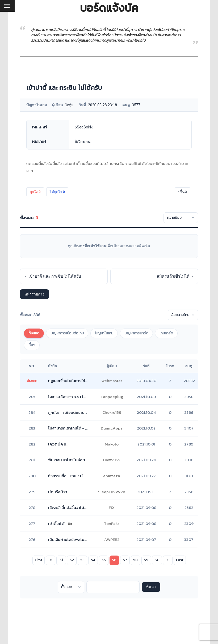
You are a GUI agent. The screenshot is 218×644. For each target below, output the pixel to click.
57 (125, 560)
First (39, 560)
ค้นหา (151, 588)
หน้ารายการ (34, 294)
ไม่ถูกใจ (57, 192)
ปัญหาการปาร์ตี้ (136, 333)
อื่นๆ (32, 345)
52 (72, 560)
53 (82, 560)
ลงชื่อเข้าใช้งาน (93, 246)
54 (93, 560)
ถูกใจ (35, 192)
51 (61, 560)
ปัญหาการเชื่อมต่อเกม (67, 333)
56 (114, 560)
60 (157, 560)
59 (146, 560)
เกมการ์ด (166, 333)
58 (135, 560)
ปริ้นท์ (183, 192)
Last (180, 560)
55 (104, 560)
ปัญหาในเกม (104, 333)
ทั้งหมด (34, 333)
